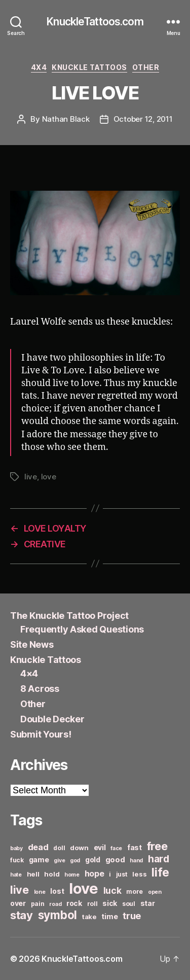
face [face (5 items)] (116, 848)
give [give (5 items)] (59, 861)
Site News (32, 644)
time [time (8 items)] (109, 916)
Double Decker (52, 719)
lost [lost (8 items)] (57, 891)
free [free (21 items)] (157, 846)
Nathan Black (66, 119)
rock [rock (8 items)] (74, 903)
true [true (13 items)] (132, 916)
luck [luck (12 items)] (112, 890)
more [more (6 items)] (135, 891)
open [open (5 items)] (155, 892)
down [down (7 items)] (79, 848)
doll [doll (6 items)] (59, 848)
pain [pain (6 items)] (38, 904)
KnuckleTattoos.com (95, 22)
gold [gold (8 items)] (93, 860)
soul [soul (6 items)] (129, 904)
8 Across (40, 689)
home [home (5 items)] (72, 875)
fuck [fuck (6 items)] (17, 860)
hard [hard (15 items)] (159, 859)
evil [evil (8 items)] (100, 847)
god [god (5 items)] (75, 861)
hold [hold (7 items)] (52, 874)
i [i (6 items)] (110, 874)
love (49, 477)
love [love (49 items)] (84, 888)
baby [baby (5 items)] (16, 848)
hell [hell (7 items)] (33, 874)
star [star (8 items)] (148, 903)
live (31, 477)
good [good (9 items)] (115, 860)
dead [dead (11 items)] (38, 847)
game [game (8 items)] (39, 860)
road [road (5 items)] (55, 904)
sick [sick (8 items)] (110, 903)
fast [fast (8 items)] (135, 847)
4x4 (39, 67)
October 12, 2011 (143, 119)
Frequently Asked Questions (82, 629)
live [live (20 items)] (20, 890)
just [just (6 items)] (122, 874)
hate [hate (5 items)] (16, 875)
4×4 (29, 673)
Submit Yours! (41, 734)
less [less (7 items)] (139, 874)
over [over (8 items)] (18, 903)
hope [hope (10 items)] (94, 874)
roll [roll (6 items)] (92, 904)
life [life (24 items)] (160, 872)
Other (146, 67)
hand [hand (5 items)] (136, 861)
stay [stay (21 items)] (22, 915)
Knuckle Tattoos (89, 67)
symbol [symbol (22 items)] (58, 915)
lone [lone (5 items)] (40, 892)
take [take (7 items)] (89, 917)
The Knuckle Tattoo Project (69, 616)
